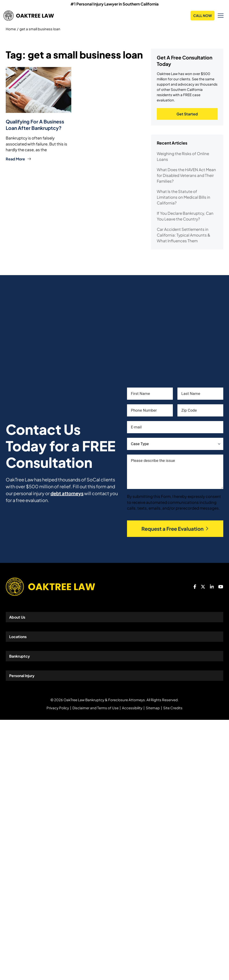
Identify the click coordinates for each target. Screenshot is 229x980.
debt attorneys (67, 493)
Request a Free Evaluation (175, 529)
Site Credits (173, 708)
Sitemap (153, 708)
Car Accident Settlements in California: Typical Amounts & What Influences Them (183, 235)
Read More (18, 159)
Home (11, 29)
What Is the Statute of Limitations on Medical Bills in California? (183, 197)
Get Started (187, 114)
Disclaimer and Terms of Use (95, 708)
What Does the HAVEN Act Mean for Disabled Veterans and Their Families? (186, 175)
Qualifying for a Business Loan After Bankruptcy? (35, 125)
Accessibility (132, 708)
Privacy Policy (58, 708)
